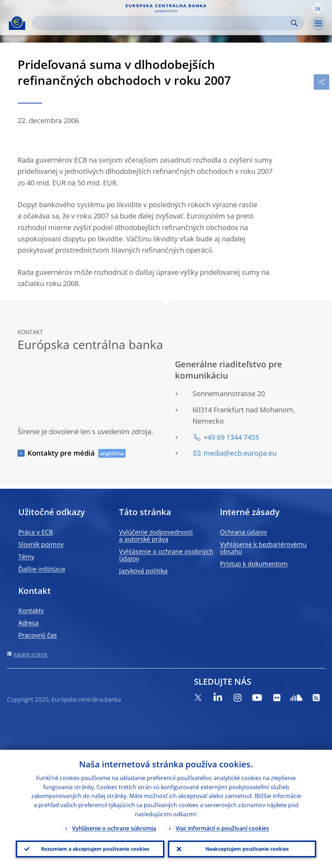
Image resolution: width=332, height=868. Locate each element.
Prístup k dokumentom (254, 564)
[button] (318, 8)
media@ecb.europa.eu (240, 453)
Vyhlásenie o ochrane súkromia (114, 828)
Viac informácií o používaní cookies (222, 828)
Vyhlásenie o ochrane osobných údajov (166, 555)
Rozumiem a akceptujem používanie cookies (95, 849)
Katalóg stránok (31, 654)
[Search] (162, 23)
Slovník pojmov (41, 544)
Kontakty (31, 610)
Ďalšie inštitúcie (42, 569)
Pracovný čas (38, 635)
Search (294, 23)
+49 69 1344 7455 (231, 437)
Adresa (28, 623)
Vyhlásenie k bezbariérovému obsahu (263, 548)
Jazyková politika (143, 571)
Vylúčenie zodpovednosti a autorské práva (156, 536)
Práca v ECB (36, 532)
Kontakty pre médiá (61, 453)
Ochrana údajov (243, 532)
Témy (26, 557)
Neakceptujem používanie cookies (247, 849)
